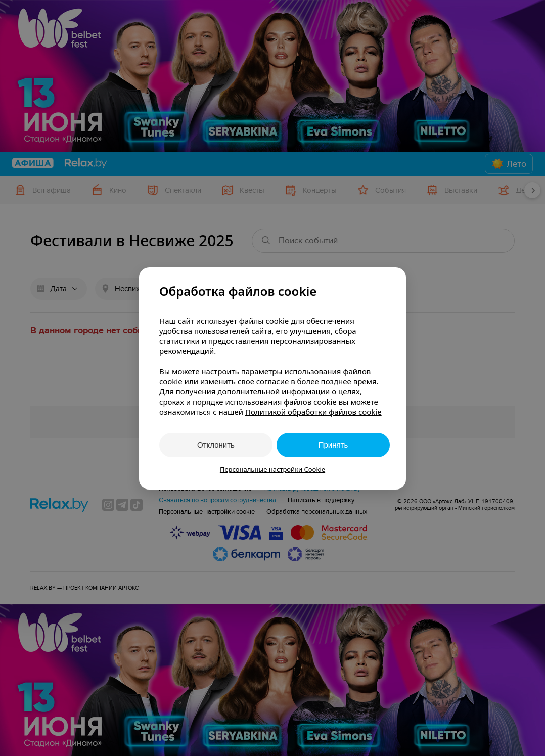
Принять (333, 445)
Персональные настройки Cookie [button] (272, 469)
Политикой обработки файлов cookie (313, 412)
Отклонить (216, 445)
